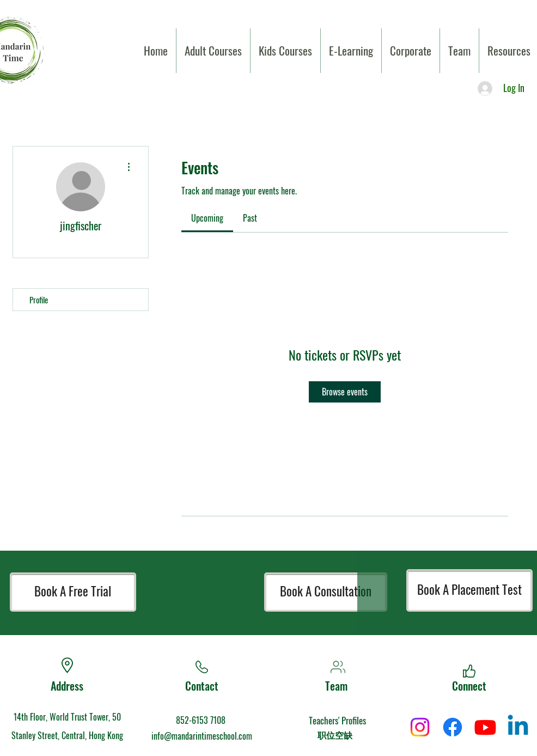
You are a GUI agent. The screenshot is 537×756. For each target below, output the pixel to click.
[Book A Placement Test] (469, 590)
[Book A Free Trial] (73, 592)
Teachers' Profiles (337, 720)
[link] (207, 218)
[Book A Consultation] (326, 592)
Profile (39, 300)
